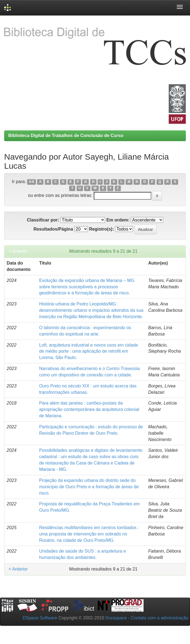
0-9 (31, 182)
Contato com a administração (160, 618)
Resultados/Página (53, 229)
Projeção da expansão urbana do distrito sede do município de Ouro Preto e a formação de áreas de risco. (89, 487)
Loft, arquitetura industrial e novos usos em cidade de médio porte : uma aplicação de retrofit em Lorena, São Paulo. (89, 351)
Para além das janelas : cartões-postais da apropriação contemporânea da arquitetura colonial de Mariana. (89, 409)
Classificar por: (43, 220)
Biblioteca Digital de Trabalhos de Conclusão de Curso (66, 135)
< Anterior (18, 251)
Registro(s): (101, 229)
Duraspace (116, 618)
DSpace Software (40, 618)
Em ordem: (118, 220)
